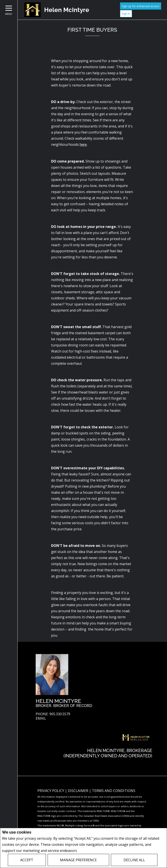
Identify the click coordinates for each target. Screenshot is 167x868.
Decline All (134, 860)
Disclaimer (78, 791)
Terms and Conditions (114, 791)
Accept (27, 860)
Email (41, 718)
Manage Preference (78, 860)
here (83, 145)
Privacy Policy (89, 851)
